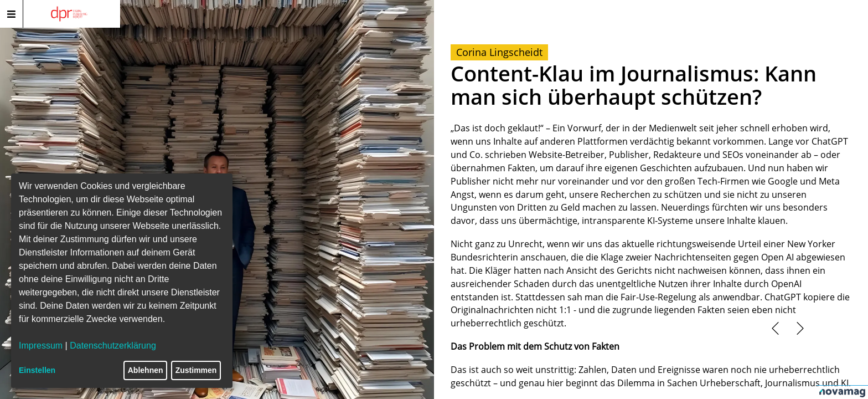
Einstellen (37, 370)
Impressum (41, 346)
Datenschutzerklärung (113, 346)
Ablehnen (146, 370)
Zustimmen (196, 370)
